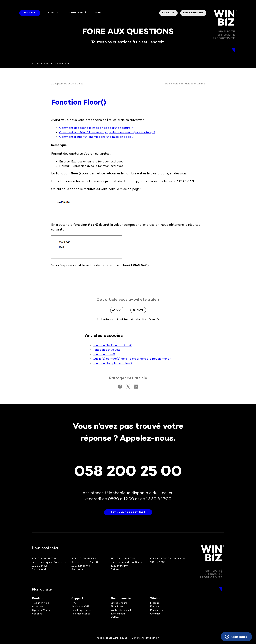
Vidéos (115, 618)
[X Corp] (128, 388)
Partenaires (157, 610)
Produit (30, 13)
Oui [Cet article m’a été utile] (119, 310)
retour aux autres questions (53, 63)
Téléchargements (81, 610)
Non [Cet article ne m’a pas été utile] (140, 310)
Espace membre (193, 13)
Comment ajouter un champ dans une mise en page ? (96, 137)
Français (168, 13)
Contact (155, 614)
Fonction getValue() (106, 350)
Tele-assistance (81, 614)
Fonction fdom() (104, 354)
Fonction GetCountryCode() (112, 345)
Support (54, 13)
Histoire (155, 603)
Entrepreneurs (119, 603)
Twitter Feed (118, 614)
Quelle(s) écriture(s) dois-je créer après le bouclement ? (132, 359)
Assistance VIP (80, 607)
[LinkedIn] (136, 388)
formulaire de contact (128, 512)
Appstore (38, 607)
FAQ (74, 603)
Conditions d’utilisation (145, 638)
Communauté (77, 13)
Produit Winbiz (40, 603)
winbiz (98, 13)
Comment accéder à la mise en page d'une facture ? (96, 128)
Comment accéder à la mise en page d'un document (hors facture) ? (107, 133)
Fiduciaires (117, 607)
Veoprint (37, 614)
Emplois (155, 607)
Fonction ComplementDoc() (112, 363)
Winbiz (155, 598)
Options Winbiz (41, 610)
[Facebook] (120, 388)
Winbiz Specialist (121, 610)
